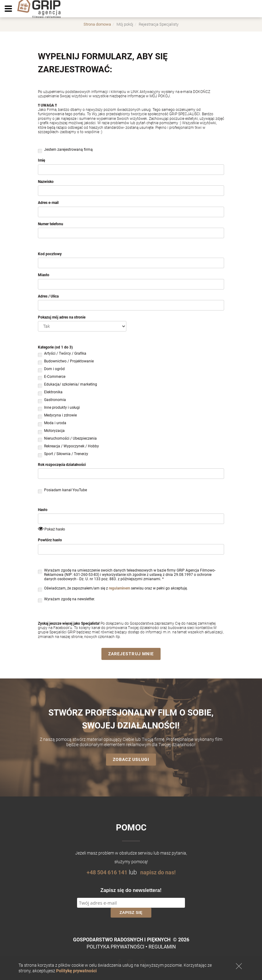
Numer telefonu (51, 224)
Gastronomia (55, 401)
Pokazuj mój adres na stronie (62, 317)
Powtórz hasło (50, 540)
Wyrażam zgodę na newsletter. (70, 600)
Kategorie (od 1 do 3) (55, 347)
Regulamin (162, 947)
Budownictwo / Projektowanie (69, 362)
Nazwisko (46, 182)
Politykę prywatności (76, 971)
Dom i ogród (54, 370)
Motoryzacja (54, 431)
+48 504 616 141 (105, 872)
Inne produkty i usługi (62, 408)
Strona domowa (97, 24)
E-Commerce (55, 377)
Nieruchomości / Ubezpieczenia (70, 439)
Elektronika (53, 393)
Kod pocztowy (50, 254)
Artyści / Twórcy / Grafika (65, 354)
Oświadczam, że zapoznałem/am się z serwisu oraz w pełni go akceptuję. (116, 589)
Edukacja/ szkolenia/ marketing (71, 385)
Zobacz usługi (131, 759)
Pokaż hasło (55, 529)
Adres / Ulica (48, 296)
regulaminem (119, 588)
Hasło (43, 510)
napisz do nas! (160, 872)
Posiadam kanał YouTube (65, 491)
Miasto (44, 275)
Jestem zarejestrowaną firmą (68, 150)
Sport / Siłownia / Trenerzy (66, 455)
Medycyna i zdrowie (60, 416)
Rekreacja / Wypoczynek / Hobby (72, 447)
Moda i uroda (55, 424)
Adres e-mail (48, 203)
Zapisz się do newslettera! (131, 890)
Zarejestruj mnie (131, 654)
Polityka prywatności (115, 947)
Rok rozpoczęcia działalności (62, 465)
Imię (41, 160)
